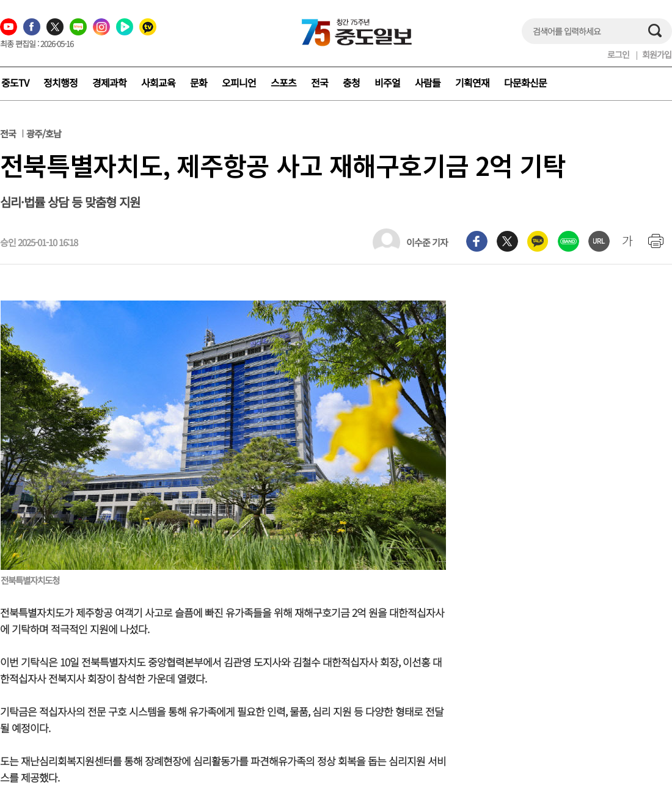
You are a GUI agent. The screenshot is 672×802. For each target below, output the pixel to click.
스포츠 (283, 82)
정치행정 (60, 82)
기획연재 (472, 82)
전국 (320, 82)
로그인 (618, 54)
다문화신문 (525, 82)
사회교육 (158, 82)
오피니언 (239, 82)
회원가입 (657, 54)
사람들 (428, 82)
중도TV (15, 82)
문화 (199, 82)
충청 (351, 82)
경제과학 (109, 82)
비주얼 (387, 82)
